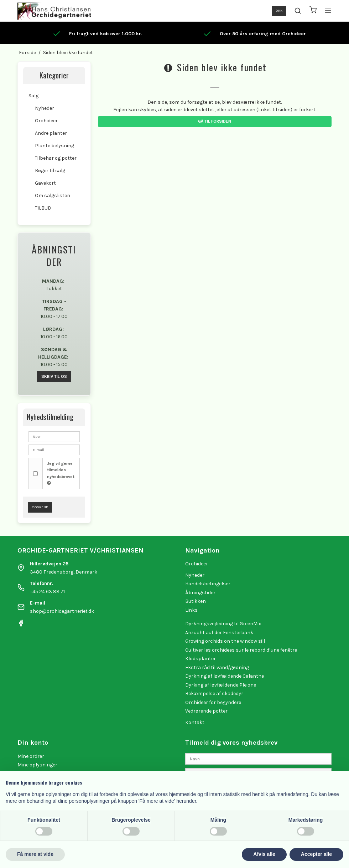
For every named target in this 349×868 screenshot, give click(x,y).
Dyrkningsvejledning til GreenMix (223, 624)
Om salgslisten (53, 196)
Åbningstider (200, 593)
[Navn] (258, 758)
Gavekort (45, 183)
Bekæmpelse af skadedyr (214, 694)
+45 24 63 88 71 (47, 592)
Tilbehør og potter (56, 158)
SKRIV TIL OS (54, 376)
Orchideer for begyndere (213, 702)
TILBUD (43, 208)
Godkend (40, 507)
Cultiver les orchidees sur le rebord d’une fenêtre (241, 650)
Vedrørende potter (206, 711)
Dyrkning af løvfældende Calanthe (225, 676)
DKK (279, 11)
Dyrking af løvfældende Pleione (221, 685)
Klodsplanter (200, 659)
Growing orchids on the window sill (225, 641)
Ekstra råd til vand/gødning (217, 667)
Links (191, 610)
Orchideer (46, 121)
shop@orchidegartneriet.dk (62, 611)
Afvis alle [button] (264, 854)
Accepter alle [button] (316, 854)
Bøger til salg (50, 171)
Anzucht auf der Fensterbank (219, 633)
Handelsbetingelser (208, 584)
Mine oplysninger (37, 765)
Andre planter (51, 133)
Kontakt (195, 722)
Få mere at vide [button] (35, 854)
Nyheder (45, 108)
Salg (33, 96)
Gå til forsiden (215, 121)
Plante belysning (54, 146)
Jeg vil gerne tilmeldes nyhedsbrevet (61, 473)
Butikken (196, 601)
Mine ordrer (31, 756)
